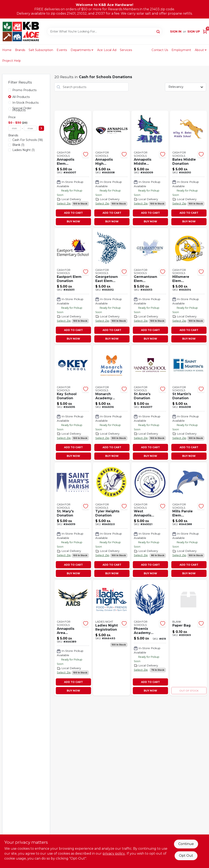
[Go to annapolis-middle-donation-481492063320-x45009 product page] (150, 169)
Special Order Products (22, 109)
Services (126, 50)
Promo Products (24, 90)
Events (62, 50)
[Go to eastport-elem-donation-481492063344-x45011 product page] (73, 286)
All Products (21, 97)
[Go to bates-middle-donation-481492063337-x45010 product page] (188, 169)
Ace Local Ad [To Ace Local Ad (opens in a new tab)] (107, 50)
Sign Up (194, 31)
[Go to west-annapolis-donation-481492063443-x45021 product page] (150, 520)
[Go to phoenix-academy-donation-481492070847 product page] (150, 638)
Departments (81, 50)
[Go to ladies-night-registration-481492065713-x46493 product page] (111, 638)
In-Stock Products (25, 103)
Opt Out (186, 856)
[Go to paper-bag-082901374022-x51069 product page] (188, 638)
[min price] (15, 128)
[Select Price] (41, 128)
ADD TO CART (73, 213)
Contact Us (160, 50)
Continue (186, 844)
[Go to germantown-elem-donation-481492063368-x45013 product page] (150, 286)
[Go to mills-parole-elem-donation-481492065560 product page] (188, 520)
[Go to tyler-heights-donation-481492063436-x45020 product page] (111, 520)
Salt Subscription (41, 50)
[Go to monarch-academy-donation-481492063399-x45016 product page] (111, 403)
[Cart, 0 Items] (205, 32)
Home (7, 50)
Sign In (176, 31)
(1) (18, 145)
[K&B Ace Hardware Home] (21, 31)
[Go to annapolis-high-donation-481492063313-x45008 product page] (111, 169)
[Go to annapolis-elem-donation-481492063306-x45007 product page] (73, 169)
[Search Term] (105, 31)
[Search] (158, 31)
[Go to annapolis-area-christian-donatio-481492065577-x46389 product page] (73, 638)
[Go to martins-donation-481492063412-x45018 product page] (188, 403)
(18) (28, 140)
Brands (20, 50)
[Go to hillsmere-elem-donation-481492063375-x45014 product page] (188, 286)
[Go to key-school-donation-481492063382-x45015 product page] (73, 403)
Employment (181, 50)
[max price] (30, 128)
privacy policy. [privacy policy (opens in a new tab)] (114, 853)
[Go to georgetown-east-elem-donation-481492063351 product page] (111, 286)
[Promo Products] (10, 90)
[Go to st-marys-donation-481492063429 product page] (73, 520)
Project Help (12, 61)
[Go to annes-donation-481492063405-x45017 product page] (150, 403)
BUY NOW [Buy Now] (73, 221)
